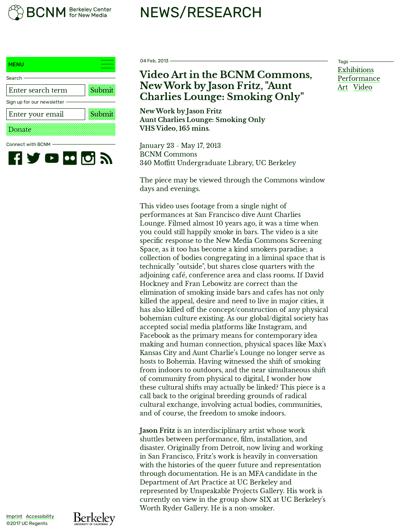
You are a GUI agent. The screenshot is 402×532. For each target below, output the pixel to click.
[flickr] (70, 158)
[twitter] (33, 158)
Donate (20, 129)
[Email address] (46, 114)
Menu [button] (61, 64)
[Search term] (46, 90)
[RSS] (106, 158)
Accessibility (40, 516)
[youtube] (52, 158)
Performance (359, 78)
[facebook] (15, 158)
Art (343, 87)
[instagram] (88, 158)
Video (363, 87)
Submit (102, 90)
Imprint (14, 516)
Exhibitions (356, 70)
